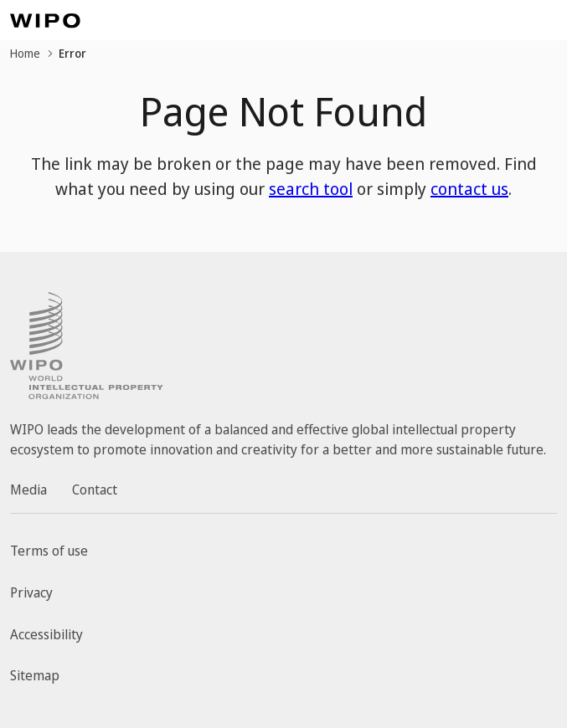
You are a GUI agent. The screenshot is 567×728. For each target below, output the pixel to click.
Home (25, 53)
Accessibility (46, 634)
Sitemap (35, 675)
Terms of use (49, 551)
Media (28, 490)
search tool (311, 189)
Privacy (31, 592)
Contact (95, 490)
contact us (469, 189)
